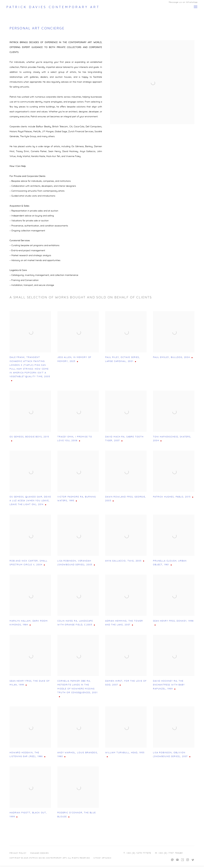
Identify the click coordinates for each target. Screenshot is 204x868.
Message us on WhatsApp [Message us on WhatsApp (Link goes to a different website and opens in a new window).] (183, 2)
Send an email (172, 860)
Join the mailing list (177, 860)
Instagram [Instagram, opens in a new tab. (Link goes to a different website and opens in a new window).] (188, 860)
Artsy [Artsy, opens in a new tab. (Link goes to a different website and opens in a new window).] (182, 860)
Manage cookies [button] (39, 853)
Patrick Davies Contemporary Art (53, 7)
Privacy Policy (18, 853)
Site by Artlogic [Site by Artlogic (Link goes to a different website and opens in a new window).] (102, 858)
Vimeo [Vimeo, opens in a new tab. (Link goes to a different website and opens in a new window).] (193, 860)
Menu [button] (195, 7)
